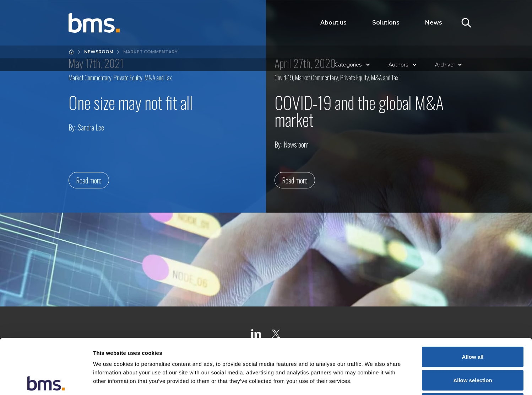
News (434, 23)
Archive (449, 65)
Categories (353, 65)
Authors (403, 65)
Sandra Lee (91, 127)
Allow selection (473, 325)
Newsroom (99, 52)
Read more (89, 180)
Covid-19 (284, 78)
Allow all (473, 302)
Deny (473, 348)
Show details (373, 381)
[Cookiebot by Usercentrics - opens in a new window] (46, 381)
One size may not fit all (131, 102)
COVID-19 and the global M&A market (359, 111)
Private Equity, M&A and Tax (143, 78)
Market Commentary (90, 78)
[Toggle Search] (466, 23)
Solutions (386, 23)
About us (333, 23)
